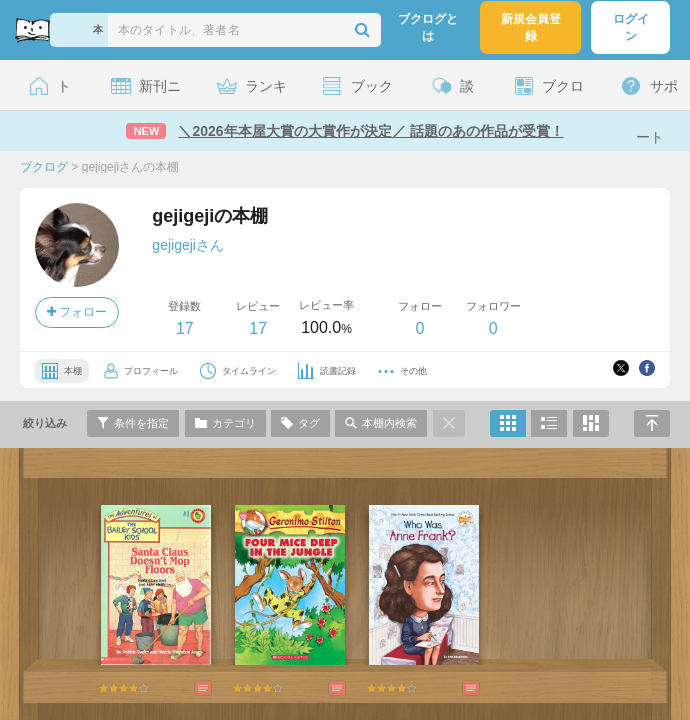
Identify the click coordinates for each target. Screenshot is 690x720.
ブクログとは (428, 27)
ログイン (631, 27)
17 (185, 328)
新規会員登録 (531, 27)
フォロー (77, 312)
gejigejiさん (188, 245)
